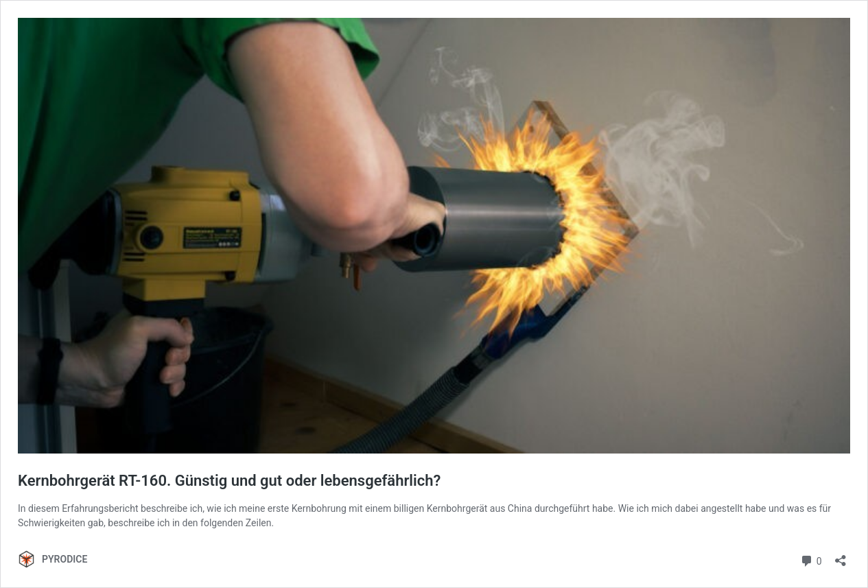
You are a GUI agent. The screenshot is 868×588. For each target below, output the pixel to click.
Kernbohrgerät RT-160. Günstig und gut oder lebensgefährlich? (229, 481)
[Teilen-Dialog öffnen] (841, 556)
